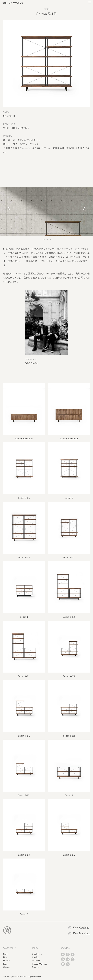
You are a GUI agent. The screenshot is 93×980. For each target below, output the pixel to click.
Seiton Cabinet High (69, 439)
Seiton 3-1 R (69, 736)
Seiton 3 (69, 795)
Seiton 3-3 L (24, 676)
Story (5, 954)
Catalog (36, 957)
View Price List (79, 933)
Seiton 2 (24, 914)
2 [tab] (47, 240)
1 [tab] (44, 240)
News (6, 957)
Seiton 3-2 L (24, 736)
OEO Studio (31, 363)
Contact (7, 967)
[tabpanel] (46, 211)
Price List (36, 967)
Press (5, 964)
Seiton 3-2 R (69, 676)
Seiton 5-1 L (24, 498)
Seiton (46, 9)
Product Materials (40, 964)
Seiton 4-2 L (69, 557)
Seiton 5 (69, 498)
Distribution (37, 954)
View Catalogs (79, 928)
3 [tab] (51, 240)
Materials (26, 148)
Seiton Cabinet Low (24, 439)
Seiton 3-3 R (69, 617)
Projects (6, 961)
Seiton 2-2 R (24, 855)
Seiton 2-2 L (69, 855)
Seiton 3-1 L (24, 795)
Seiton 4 (24, 617)
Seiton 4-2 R (24, 557)
